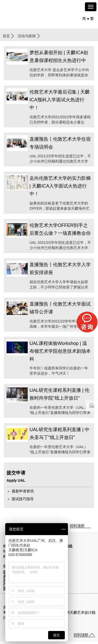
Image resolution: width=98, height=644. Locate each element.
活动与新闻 (27, 36)
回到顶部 (77, 526)
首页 (6, 36)
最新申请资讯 (23, 491)
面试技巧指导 (23, 499)
